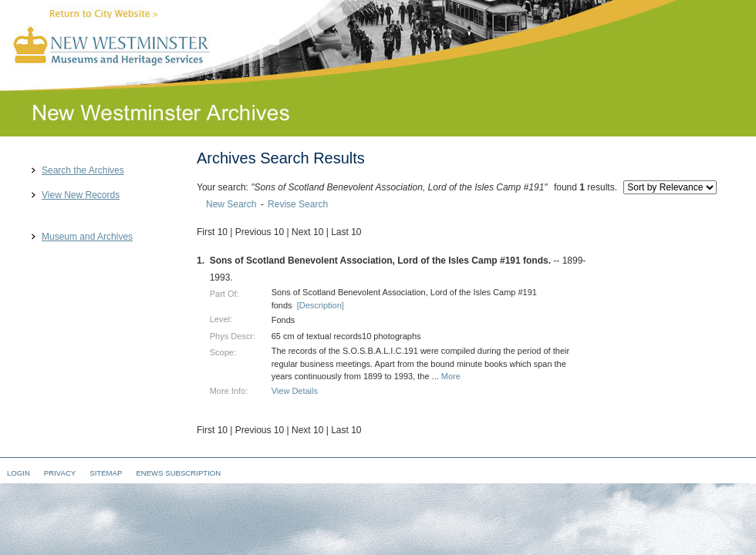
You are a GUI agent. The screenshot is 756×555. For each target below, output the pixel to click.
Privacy (60, 473)
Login (19, 473)
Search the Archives (83, 171)
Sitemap (106, 473)
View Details (295, 391)
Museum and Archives (87, 237)
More (451, 376)
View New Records (81, 195)
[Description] (321, 305)
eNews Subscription (178, 473)
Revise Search (298, 204)
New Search (231, 204)
